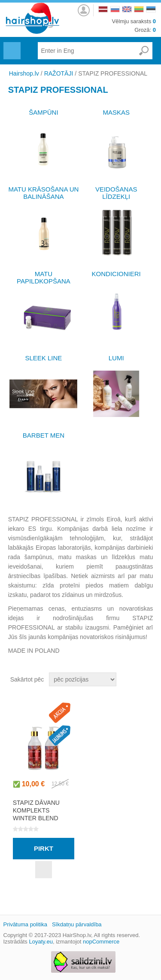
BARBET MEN (44, 435)
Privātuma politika (26, 924)
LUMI (116, 358)
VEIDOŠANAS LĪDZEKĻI (116, 193)
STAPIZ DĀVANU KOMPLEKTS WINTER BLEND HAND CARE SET (37, 814)
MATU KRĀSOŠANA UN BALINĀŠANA (43, 193)
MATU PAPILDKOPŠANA (44, 277)
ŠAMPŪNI (43, 112)
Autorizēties (84, 8)
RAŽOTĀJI (59, 73)
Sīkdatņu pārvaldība (77, 924)
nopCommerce (101, 942)
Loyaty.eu (41, 942)
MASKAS (116, 112)
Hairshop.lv (24, 73)
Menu (11, 46)
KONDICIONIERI (116, 274)
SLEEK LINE (43, 358)
